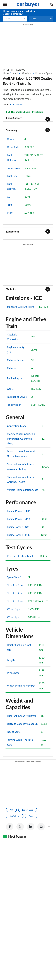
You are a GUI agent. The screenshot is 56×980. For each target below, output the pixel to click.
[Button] (28, 115)
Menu (5, 5)
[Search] (52, 5)
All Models (18, 104)
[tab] (28, 130)
